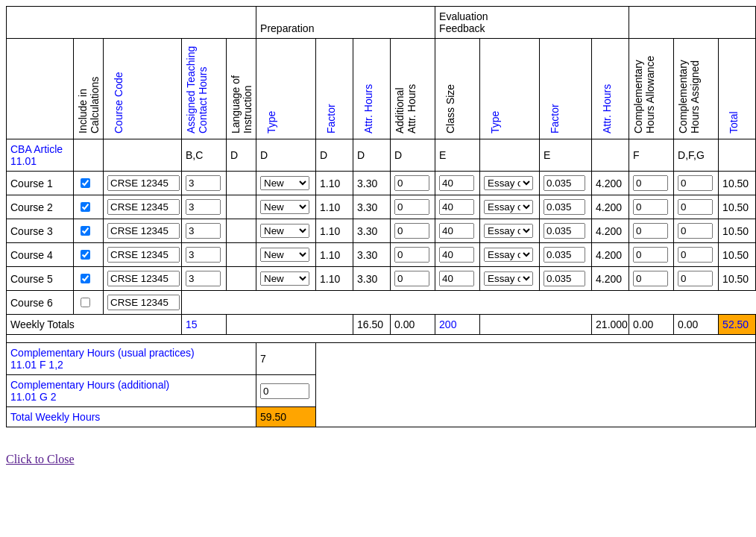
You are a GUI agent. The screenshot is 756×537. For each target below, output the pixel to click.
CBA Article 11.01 (37, 155)
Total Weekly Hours (55, 417)
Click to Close (40, 459)
